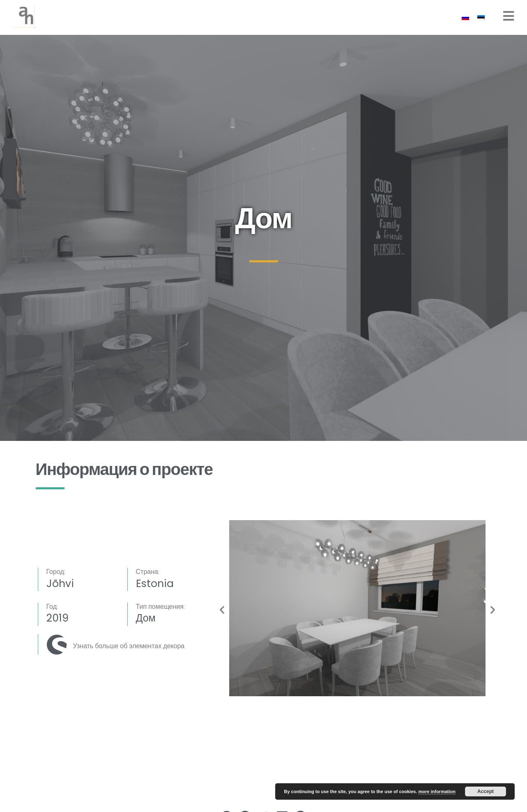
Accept (486, 791)
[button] (222, 610)
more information (437, 791)
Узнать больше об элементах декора (129, 646)
